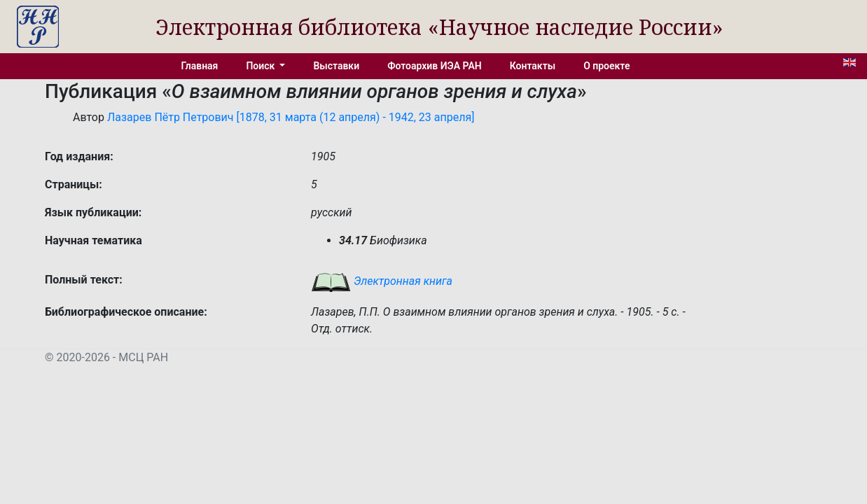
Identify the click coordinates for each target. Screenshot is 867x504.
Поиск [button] (261, 66)
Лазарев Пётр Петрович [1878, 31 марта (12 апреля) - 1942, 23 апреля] (291, 117)
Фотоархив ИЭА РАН (435, 66)
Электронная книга (382, 281)
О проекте (606, 66)
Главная (200, 66)
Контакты (533, 66)
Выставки (336, 66)
